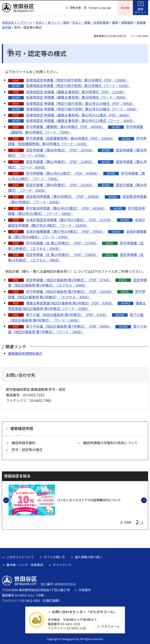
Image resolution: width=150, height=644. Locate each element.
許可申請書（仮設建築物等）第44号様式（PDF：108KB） (70, 138)
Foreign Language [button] (100, 8)
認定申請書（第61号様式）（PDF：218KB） (60, 161)
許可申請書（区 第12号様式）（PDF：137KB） (62, 242)
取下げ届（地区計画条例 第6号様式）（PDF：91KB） (67, 314)
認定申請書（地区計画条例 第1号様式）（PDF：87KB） (69, 279)
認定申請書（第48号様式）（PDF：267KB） (60, 149)
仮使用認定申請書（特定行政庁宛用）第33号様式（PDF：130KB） (77, 79)
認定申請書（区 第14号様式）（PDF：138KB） (62, 254)
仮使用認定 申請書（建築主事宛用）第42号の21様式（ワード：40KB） (81, 120)
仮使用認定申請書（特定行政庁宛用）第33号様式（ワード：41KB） (78, 85)
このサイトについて (20, 556)
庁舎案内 (85, 589)
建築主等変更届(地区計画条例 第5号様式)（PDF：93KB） (70, 302)
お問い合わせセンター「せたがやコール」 (84, 611)
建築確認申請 (22, 428)
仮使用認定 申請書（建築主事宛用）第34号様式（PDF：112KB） (76, 91)
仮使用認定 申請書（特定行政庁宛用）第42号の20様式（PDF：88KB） (80, 103)
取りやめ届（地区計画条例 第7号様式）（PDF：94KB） (69, 326)
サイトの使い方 (54, 556)
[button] (73, 8)
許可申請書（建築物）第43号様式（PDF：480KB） (65, 126)
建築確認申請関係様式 (25, 353)
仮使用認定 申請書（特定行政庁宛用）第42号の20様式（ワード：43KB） (82, 108)
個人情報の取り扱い (89, 556)
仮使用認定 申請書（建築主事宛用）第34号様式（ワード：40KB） (77, 97)
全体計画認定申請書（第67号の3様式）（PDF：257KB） (70, 219)
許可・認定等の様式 (27, 449)
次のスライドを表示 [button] (147, 500)
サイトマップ (62, 564)
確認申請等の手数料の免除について (110, 442)
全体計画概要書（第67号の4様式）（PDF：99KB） (65, 231)
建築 (115, 22)
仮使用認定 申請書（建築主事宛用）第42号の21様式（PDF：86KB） (79, 114)
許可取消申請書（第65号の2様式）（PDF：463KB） (66, 208)
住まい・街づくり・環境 (52, 22)
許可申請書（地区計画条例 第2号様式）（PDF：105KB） (70, 291)
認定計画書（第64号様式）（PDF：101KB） (60, 184)
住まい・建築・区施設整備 (90, 22)
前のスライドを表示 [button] (9, 500)
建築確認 (127, 22)
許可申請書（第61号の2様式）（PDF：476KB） (63, 173)
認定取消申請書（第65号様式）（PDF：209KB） (64, 196)
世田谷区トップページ (17, 22)
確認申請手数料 (24, 442)
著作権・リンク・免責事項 (25, 564)
